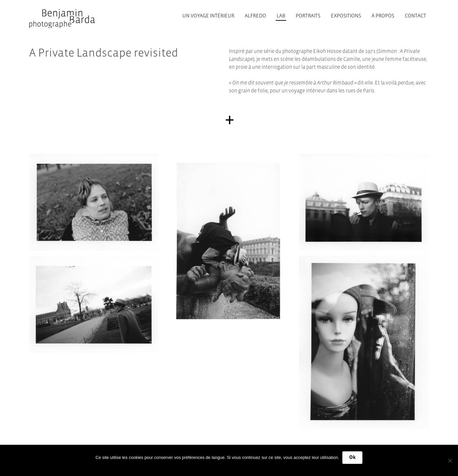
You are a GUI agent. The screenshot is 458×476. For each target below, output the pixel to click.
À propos (383, 16)
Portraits (308, 16)
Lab (281, 16)
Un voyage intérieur (208, 16)
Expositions (346, 16)
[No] (450, 461)
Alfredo (255, 16)
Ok (352, 457)
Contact (415, 16)
